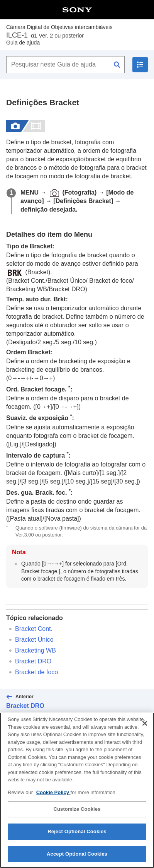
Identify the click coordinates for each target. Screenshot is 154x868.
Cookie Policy (53, 798)
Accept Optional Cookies (77, 859)
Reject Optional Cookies (77, 837)
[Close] (145, 729)
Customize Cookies (77, 814)
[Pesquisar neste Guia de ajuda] (65, 65)
